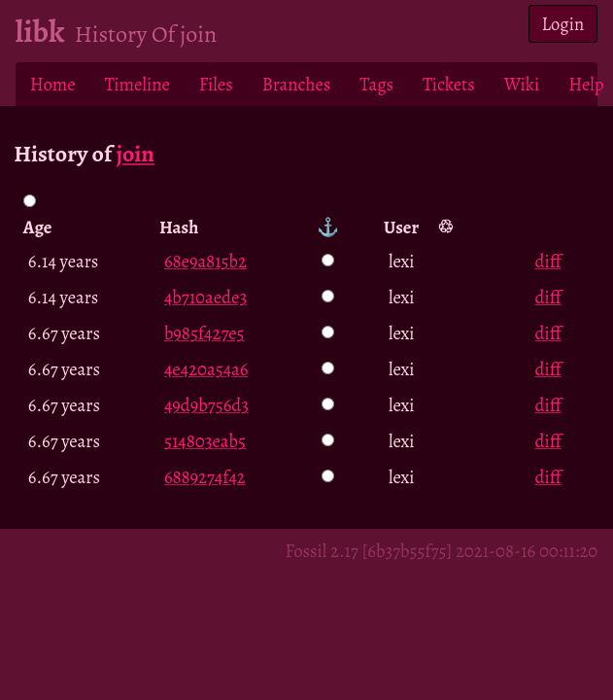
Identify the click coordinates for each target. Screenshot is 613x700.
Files (216, 84)
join (135, 154)
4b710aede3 (205, 297)
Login (563, 24)
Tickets (449, 84)
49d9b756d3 (206, 405)
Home (53, 84)
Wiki (522, 84)
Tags (376, 84)
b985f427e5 (204, 333)
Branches (297, 84)
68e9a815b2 (205, 261)
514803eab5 (205, 441)
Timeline (137, 84)
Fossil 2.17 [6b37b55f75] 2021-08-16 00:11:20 (442, 551)
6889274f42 (205, 477)
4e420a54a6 (206, 369)
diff (548, 261)
